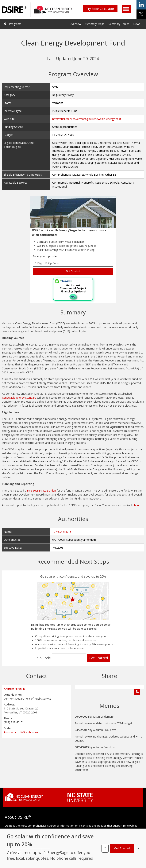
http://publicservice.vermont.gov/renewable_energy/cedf (87, 119)
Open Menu (126, 9)
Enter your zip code (45, 256)
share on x (141, 14)
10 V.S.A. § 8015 (62, 532)
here (137, 505)
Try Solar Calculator (100, 9)
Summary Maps (95, 24)
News (137, 24)
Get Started (122, 848)
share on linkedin (141, 5)
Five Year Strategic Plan (41, 491)
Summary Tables (119, 24)
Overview (75, 24)
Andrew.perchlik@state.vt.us (21, 732)
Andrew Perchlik (14, 689)
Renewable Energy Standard (19, 398)
